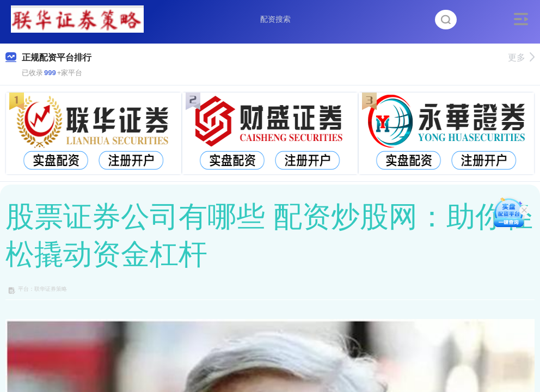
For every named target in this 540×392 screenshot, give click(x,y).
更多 (521, 57)
